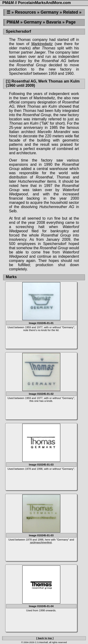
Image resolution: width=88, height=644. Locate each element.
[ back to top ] (45, 638)
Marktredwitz (42, 44)
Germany (50, 12)
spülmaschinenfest (41, 542)
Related (71, 12)
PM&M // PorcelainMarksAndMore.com (37, 3)
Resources (25, 12)
